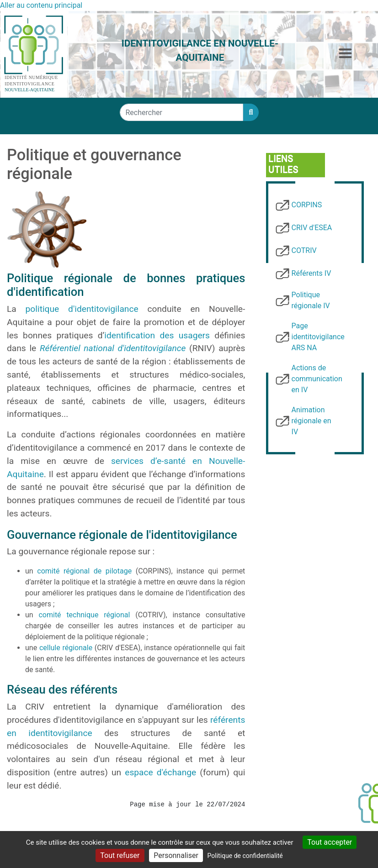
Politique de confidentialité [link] (245, 856)
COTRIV (304, 250)
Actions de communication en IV (317, 379)
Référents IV (311, 273)
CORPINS (307, 205)
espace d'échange (160, 772)
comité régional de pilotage (84, 571)
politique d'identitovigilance (82, 309)
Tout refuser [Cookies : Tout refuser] (120, 855)
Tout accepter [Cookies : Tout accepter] (330, 842)
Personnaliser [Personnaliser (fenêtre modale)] (176, 855)
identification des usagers (157, 335)
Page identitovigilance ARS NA (318, 337)
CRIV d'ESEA (312, 228)
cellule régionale (66, 648)
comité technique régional (84, 615)
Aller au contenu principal (41, 5)
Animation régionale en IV (311, 421)
